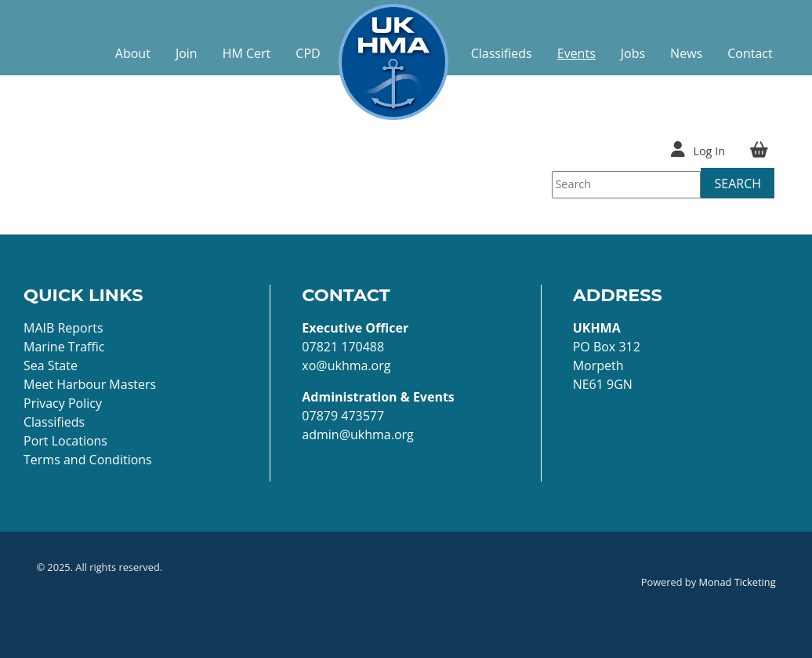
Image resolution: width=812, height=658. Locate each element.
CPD (308, 53)
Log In (709, 151)
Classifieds (502, 53)
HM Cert (247, 53)
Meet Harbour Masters (90, 384)
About (133, 53)
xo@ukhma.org (346, 365)
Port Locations (65, 441)
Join (187, 53)
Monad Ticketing (737, 582)
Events (576, 53)
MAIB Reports (63, 328)
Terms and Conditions (88, 460)
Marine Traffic (64, 347)
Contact (750, 53)
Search (738, 184)
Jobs (633, 53)
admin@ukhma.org (357, 434)
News (686, 53)
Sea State (51, 365)
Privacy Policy (63, 403)
